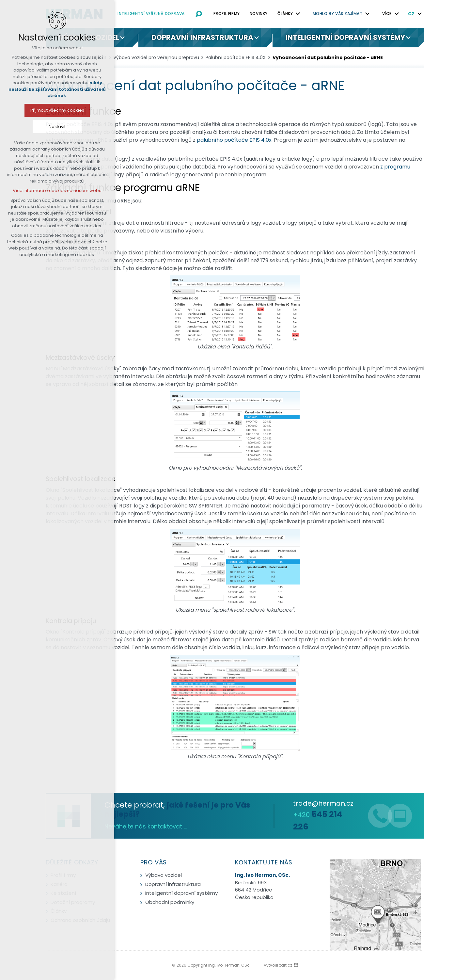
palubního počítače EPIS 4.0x (234, 140)
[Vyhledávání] (199, 14)
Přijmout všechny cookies (45, 110)
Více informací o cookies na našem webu (45, 191)
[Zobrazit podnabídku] (298, 14)
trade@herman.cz (323, 803)
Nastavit (45, 127)
